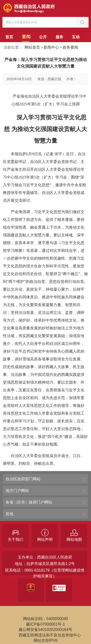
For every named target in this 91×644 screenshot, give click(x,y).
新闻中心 (51, 47)
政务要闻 (70, 47)
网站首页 (32, 47)
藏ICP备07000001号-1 (45, 624)
